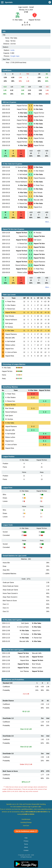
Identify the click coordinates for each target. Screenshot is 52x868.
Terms (26, 844)
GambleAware (26, 819)
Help (26, 838)
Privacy (26, 841)
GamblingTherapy (26, 822)
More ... (48, 222)
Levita (12, 50)
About (26, 847)
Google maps (15, 56)
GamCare (26, 826)
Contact (26, 850)
